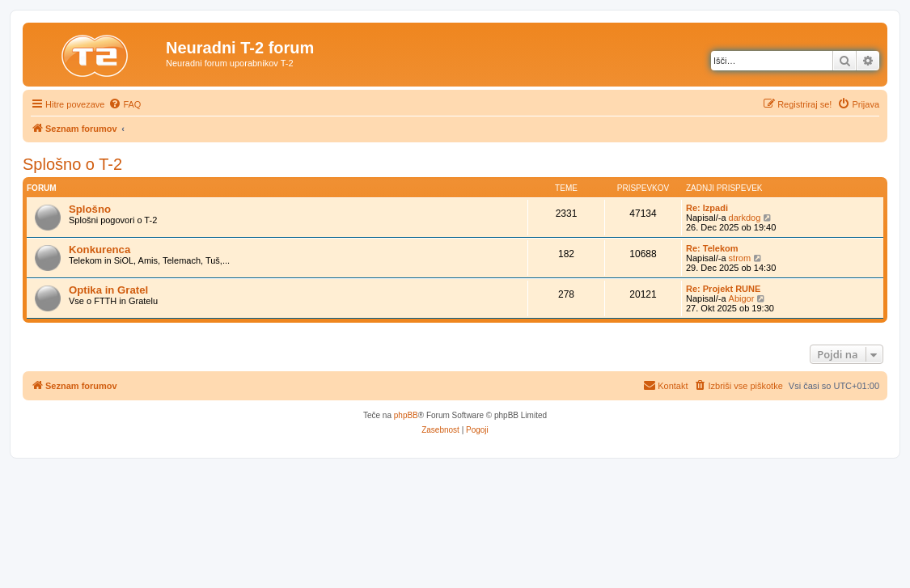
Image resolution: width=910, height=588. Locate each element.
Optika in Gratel (108, 290)
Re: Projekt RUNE (723, 289)
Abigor (742, 298)
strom (740, 258)
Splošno (90, 209)
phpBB (406, 415)
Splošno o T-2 (72, 164)
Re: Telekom (712, 248)
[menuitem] (125, 104)
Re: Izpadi (707, 208)
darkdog (745, 218)
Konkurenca (99, 250)
